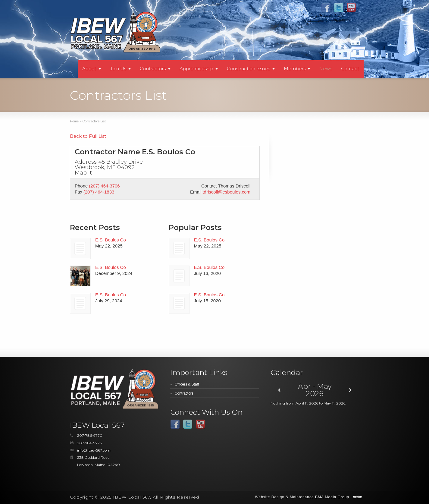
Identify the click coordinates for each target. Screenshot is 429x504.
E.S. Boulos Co (111, 240)
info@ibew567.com (94, 450)
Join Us (118, 69)
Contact (350, 69)
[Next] (350, 390)
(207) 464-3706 (104, 186)
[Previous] (279, 390)
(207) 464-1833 (99, 192)
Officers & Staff (187, 384)
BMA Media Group (332, 497)
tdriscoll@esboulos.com (226, 192)
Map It (83, 173)
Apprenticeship (196, 69)
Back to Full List (88, 136)
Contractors (153, 69)
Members (295, 69)
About (89, 69)
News (326, 69)
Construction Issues (248, 69)
